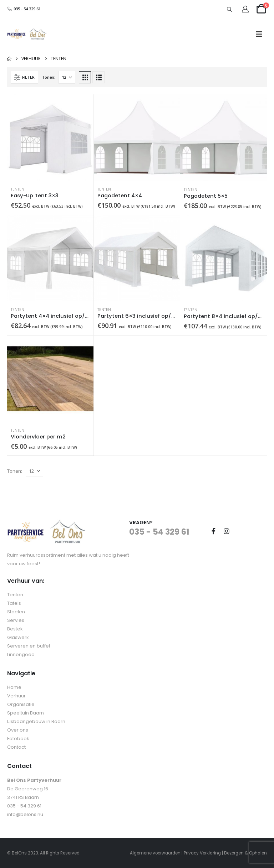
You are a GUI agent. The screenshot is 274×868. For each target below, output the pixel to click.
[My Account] (245, 9)
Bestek (15, 629)
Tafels (14, 603)
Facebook (213, 531)
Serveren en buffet (29, 646)
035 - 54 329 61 (24, 9)
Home (14, 687)
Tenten (17, 189)
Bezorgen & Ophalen (245, 853)
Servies (16, 620)
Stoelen (16, 612)
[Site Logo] (27, 34)
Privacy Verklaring (202, 853)
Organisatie (21, 704)
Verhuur (16, 696)
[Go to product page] (50, 137)
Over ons (18, 730)
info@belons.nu (25, 814)
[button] (230, 9)
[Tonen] (67, 77)
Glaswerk (18, 637)
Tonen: (48, 77)
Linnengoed (21, 654)
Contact (16, 747)
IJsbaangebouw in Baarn (36, 721)
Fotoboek (18, 739)
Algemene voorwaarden (155, 853)
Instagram (227, 531)
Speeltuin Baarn (26, 713)
